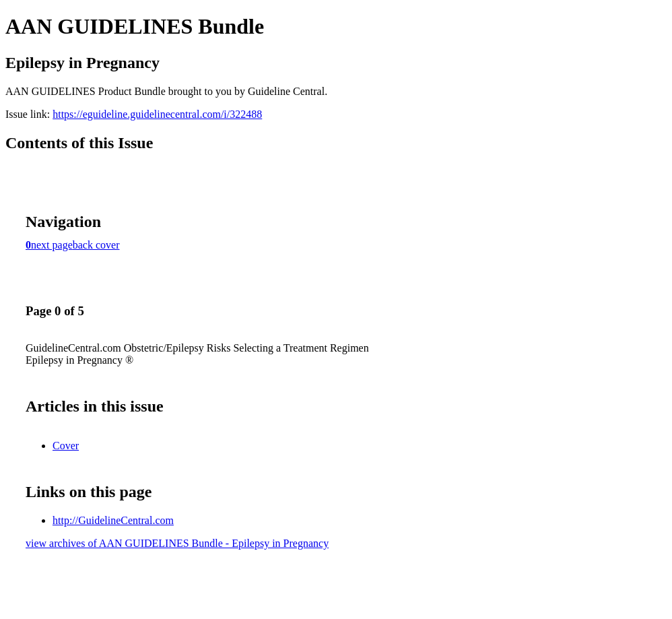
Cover (66, 446)
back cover (96, 245)
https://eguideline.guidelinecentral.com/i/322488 (157, 114)
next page (52, 245)
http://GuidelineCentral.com (113, 520)
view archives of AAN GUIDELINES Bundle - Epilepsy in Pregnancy (177, 543)
